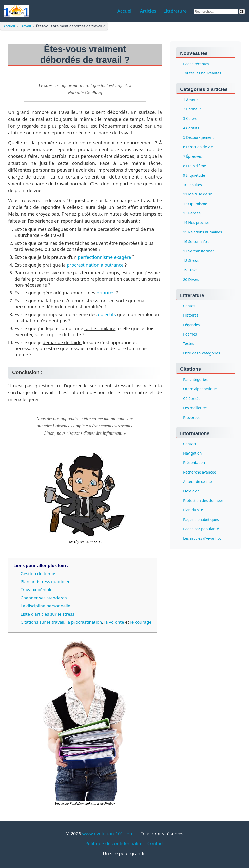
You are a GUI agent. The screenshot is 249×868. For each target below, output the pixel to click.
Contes (189, 306)
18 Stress (191, 260)
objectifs (107, 314)
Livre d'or (191, 491)
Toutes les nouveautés (202, 73)
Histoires (191, 315)
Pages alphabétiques (201, 519)
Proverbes (192, 417)
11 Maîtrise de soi (198, 194)
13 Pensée (192, 213)
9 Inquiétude (194, 175)
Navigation (192, 453)
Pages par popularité (201, 529)
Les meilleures (195, 408)
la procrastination (84, 622)
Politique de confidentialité (114, 843)
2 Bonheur (192, 109)
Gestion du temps (38, 573)
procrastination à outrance (95, 265)
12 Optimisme (195, 204)
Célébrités (192, 398)
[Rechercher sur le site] (216, 12)
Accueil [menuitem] (125, 11)
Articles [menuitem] (148, 11)
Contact (190, 444)
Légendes (191, 325)
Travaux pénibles (37, 590)
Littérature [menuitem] (175, 11)
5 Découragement (198, 137)
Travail (26, 26)
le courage (141, 622)
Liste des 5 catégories (202, 353)
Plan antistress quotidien (46, 581)
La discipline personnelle (45, 606)
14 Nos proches (196, 223)
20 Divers (191, 279)
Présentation (194, 463)
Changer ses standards (44, 598)
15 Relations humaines (203, 232)
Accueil (9, 26)
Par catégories (195, 379)
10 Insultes (193, 185)
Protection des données (203, 500)
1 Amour (190, 100)
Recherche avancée (200, 472)
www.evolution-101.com (108, 834)
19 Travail (191, 270)
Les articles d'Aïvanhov (202, 538)
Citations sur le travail (42, 622)
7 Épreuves (193, 156)
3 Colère (190, 119)
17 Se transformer (199, 251)
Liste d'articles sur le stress (47, 614)
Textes (189, 344)
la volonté (114, 622)
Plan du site (193, 510)
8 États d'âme (195, 166)
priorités (106, 293)
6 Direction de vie (198, 147)
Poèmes (190, 334)
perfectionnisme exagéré (104, 257)
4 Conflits (191, 128)
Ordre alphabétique (200, 389)
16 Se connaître (196, 242)
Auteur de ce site (197, 482)
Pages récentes (196, 64)
